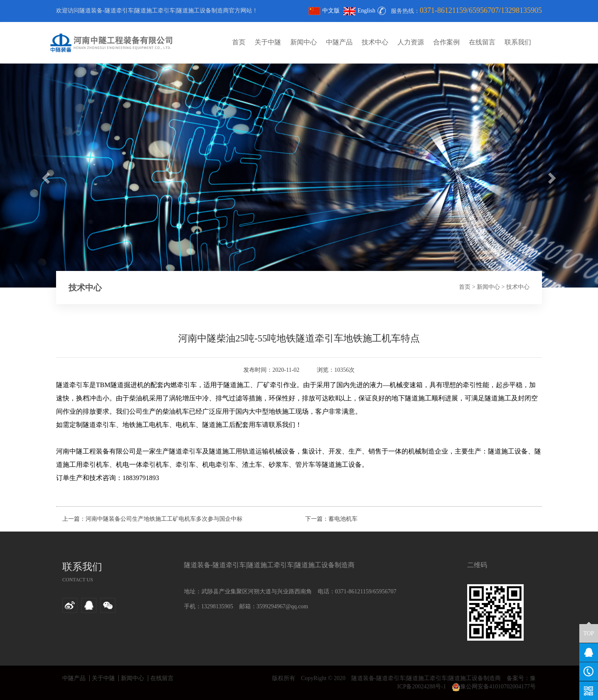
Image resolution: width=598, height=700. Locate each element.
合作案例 (446, 42)
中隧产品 (339, 42)
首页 (239, 42)
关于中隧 (268, 42)
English (359, 11)
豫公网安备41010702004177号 (494, 687)
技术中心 (375, 42)
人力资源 (411, 42)
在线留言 (482, 42)
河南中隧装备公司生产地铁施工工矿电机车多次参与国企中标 (164, 519)
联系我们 (518, 42)
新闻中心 (304, 42)
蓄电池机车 (343, 519)
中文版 (324, 11)
